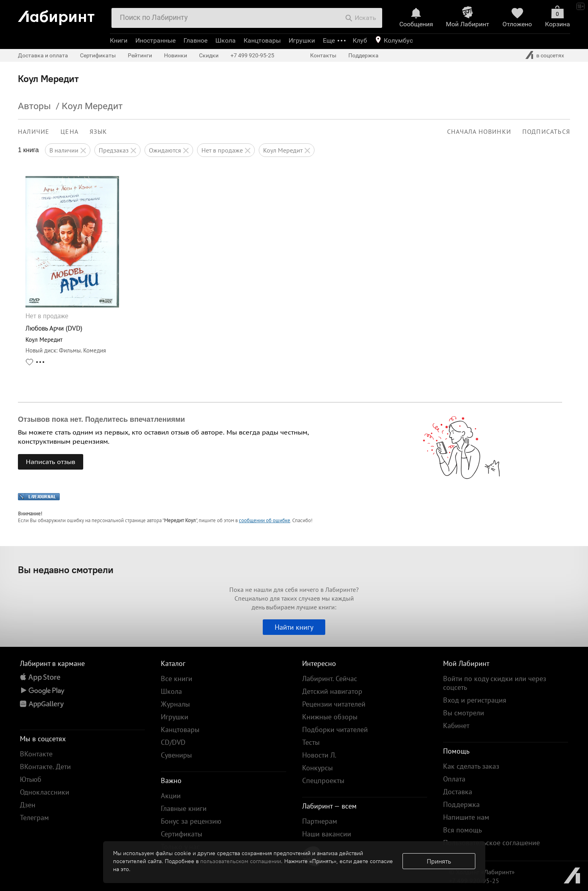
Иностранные (155, 40)
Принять (439, 861)
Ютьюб (31, 779)
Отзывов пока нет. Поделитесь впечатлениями (102, 419)
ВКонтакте (36, 754)
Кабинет (456, 726)
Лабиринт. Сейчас (330, 679)
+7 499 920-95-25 (252, 55)
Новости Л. (319, 755)
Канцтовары (262, 40)
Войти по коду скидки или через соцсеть (495, 683)
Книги (119, 40)
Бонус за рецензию (191, 821)
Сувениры (176, 755)
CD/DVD (173, 742)
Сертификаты (98, 55)
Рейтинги (140, 55)
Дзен (28, 805)
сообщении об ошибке (265, 520)
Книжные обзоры (330, 717)
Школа (226, 40)
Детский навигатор (332, 691)
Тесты (311, 742)
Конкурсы (317, 768)
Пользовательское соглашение (491, 843)
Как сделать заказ (471, 766)
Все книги (177, 679)
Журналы (175, 704)
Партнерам (320, 821)
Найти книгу (294, 627)
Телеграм (34, 818)
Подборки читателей (335, 729)
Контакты (323, 55)
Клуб (360, 40)
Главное (195, 40)
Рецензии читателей (334, 704)
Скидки (209, 55)
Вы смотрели (464, 713)
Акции (171, 796)
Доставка (458, 792)
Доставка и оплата (43, 55)
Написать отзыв (51, 462)
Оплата (454, 779)
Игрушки (302, 40)
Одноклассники (45, 792)
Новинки (176, 55)
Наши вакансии (327, 834)
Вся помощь (462, 830)
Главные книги (184, 808)
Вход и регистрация (475, 700)
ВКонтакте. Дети (45, 767)
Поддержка (363, 55)
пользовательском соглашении (241, 861)
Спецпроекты (323, 780)
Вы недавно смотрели (66, 570)
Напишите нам (466, 817)
